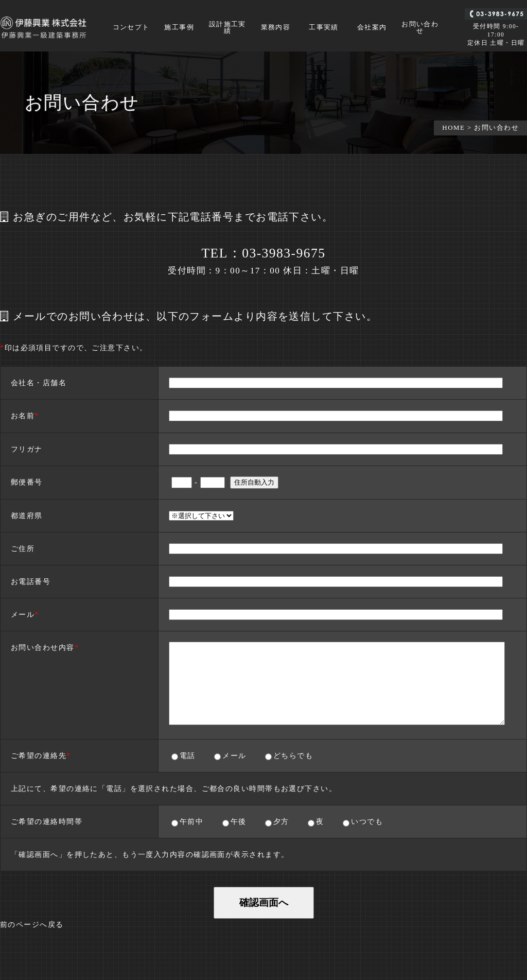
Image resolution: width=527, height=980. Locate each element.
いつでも (367, 821)
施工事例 (179, 28)
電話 (187, 755)
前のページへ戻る (32, 924)
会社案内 (372, 28)
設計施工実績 (227, 28)
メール (234, 755)
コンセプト (131, 28)
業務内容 (276, 28)
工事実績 (324, 28)
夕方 (281, 821)
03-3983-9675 (284, 253)
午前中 (191, 821)
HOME (453, 127)
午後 (238, 821)
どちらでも (293, 755)
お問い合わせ (420, 28)
